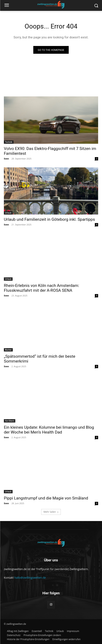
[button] (42, 635)
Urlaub (8, 213)
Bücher (8, 350)
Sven (6, 159)
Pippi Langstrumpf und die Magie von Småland (46, 498)
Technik (9, 142)
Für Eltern (10, 421)
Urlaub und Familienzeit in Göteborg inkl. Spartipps (49, 219)
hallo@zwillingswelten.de (30, 578)
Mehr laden (51, 512)
